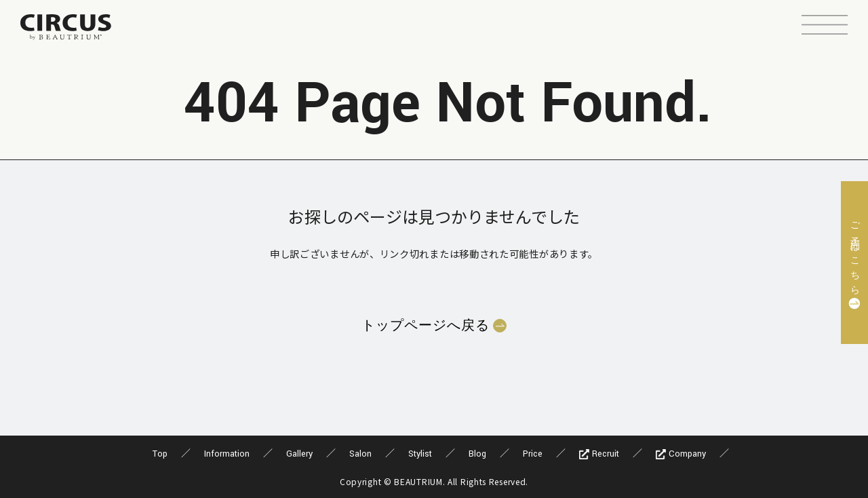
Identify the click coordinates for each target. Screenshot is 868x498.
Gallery (299, 454)
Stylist (420, 454)
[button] (825, 26)
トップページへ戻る (426, 326)
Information (227, 454)
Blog (477, 454)
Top (160, 454)
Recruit (599, 454)
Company (681, 454)
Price (533, 454)
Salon (360, 454)
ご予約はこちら (854, 254)
